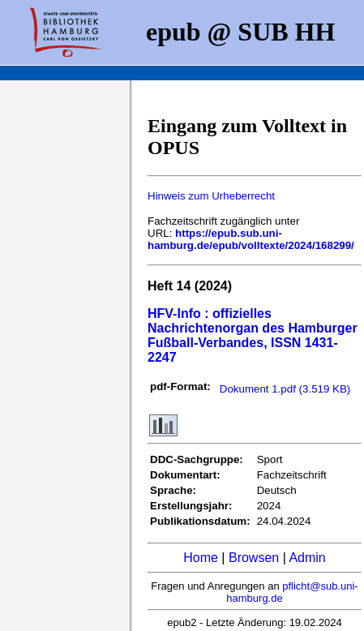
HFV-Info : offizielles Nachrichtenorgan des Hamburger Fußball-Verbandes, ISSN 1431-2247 (253, 335)
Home (201, 558)
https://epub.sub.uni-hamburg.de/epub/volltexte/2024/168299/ (251, 239)
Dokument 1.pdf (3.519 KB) (285, 389)
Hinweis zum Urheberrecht (211, 196)
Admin (307, 558)
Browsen (254, 558)
